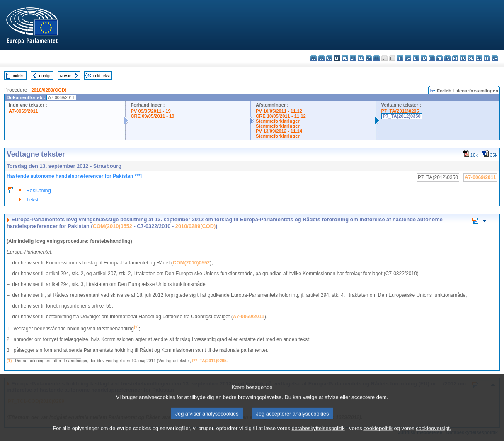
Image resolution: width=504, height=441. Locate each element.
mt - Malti (432, 58)
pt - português (455, 58)
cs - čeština (329, 58)
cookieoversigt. (433, 435)
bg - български (314, 58)
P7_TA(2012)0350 (402, 116)
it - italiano (400, 58)
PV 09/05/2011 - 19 (150, 111)
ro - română (463, 58)
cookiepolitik (378, 435)
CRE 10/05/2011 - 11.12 (281, 116)
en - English (369, 58)
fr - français (377, 58)
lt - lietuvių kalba (416, 58)
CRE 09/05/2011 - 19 (152, 116)
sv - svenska (495, 58)
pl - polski (447, 58)
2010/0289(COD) (49, 90)
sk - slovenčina (471, 58)
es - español (321, 58)
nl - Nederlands (440, 58)
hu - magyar (424, 58)
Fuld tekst (102, 76)
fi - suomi (487, 58)
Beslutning (39, 190)
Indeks (19, 76)
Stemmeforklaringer (278, 121)
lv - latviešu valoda (408, 58)
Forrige (45, 76)
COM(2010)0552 (113, 226)
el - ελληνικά (361, 58)
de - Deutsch (345, 58)
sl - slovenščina (479, 58)
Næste (65, 76)
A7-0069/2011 (23, 111)
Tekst (32, 200)
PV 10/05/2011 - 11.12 (279, 111)
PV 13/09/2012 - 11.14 (279, 131)
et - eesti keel (353, 58)
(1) (9, 361)
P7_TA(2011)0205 (400, 111)
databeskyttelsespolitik (318, 435)
